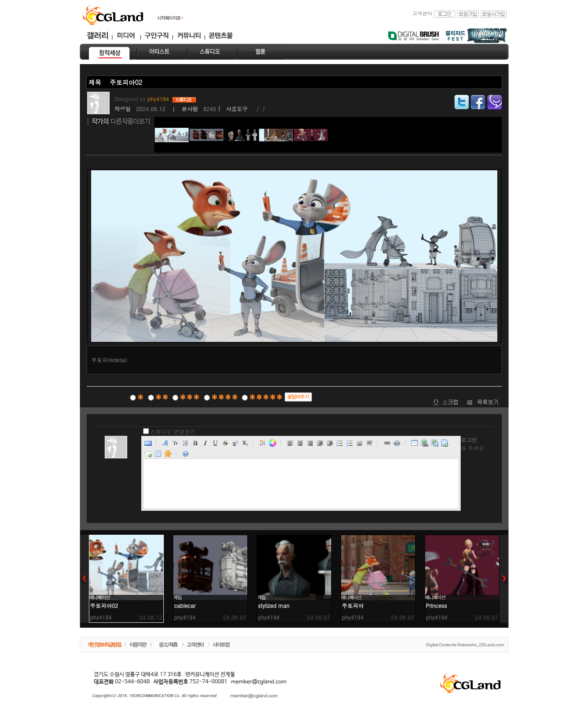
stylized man (274, 605)
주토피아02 (104, 605)
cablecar (185, 605)
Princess (437, 605)
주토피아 (353, 605)
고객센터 (422, 13)
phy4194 (159, 99)
